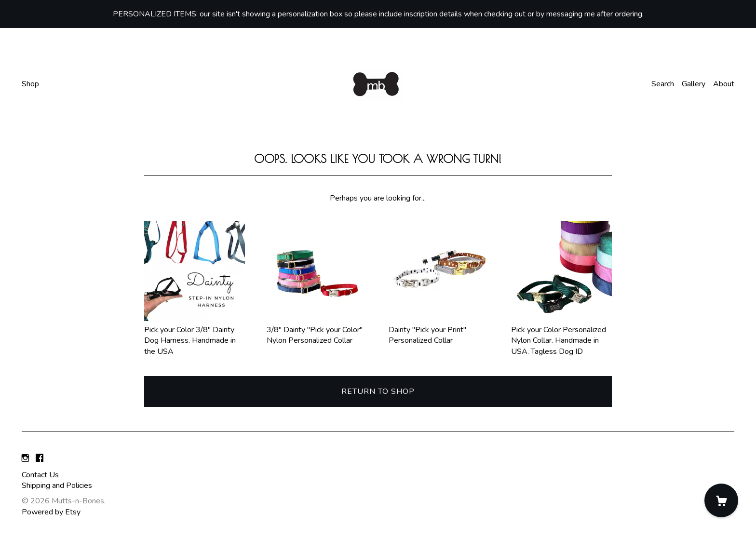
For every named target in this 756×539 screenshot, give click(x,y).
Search (663, 84)
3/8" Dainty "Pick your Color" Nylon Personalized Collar (317, 330)
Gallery (694, 84)
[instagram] (25, 458)
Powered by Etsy (51, 512)
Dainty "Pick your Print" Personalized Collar (439, 330)
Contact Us (40, 475)
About (724, 84)
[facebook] (40, 458)
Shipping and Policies (57, 485)
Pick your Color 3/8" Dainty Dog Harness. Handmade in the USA (195, 335)
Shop (30, 84)
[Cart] (721, 500)
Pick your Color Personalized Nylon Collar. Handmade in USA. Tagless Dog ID (561, 335)
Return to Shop (378, 391)
